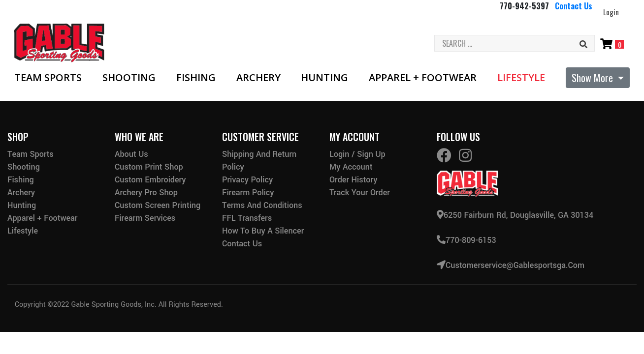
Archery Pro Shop (146, 192)
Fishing (196, 78)
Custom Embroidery (150, 180)
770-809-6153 (467, 239)
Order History (353, 180)
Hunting (324, 78)
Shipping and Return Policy (259, 161)
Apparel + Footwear (423, 78)
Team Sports (48, 78)
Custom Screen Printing (158, 205)
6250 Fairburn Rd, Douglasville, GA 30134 (515, 215)
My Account (351, 167)
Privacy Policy (247, 180)
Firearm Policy (248, 192)
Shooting (129, 78)
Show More (594, 78)
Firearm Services (145, 218)
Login (611, 12)
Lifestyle (521, 78)
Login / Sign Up (357, 154)
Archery (258, 78)
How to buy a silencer (263, 231)
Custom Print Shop (149, 167)
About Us (131, 154)
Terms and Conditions (262, 205)
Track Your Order (360, 192)
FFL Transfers (247, 218)
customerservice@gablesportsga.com (511, 264)
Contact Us (574, 6)
